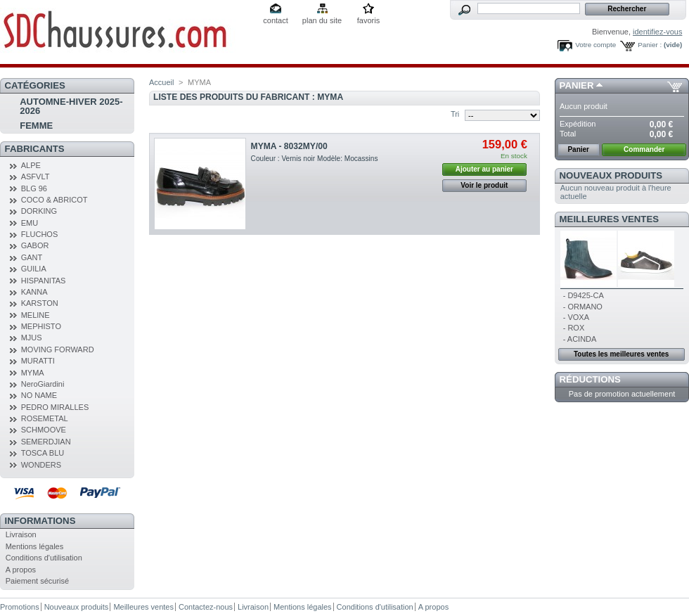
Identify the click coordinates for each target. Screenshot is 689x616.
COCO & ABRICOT (54, 200)
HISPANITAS (44, 281)
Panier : (650, 45)
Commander (644, 149)
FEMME (36, 126)
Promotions (20, 607)
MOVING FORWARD (58, 349)
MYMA (33, 373)
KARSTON (40, 303)
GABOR (35, 245)
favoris (368, 20)
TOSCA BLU (43, 453)
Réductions (590, 379)
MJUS (32, 338)
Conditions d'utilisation (44, 558)
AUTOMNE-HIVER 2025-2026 (71, 106)
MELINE (36, 315)
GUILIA (34, 269)
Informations (40, 521)
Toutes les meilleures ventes (621, 354)
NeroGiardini (43, 384)
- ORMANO (583, 307)
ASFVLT (36, 177)
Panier (577, 85)
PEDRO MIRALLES (55, 407)
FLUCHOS (40, 234)
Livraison (21, 534)
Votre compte (595, 45)
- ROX (574, 328)
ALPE (31, 165)
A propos (21, 570)
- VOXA (576, 317)
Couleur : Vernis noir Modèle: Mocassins (315, 159)
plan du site (322, 20)
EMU (30, 223)
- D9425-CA (584, 295)
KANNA (34, 292)
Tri (455, 114)
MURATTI (38, 361)
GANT (32, 257)
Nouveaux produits (611, 175)
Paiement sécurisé (38, 581)
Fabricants (35, 149)
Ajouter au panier (484, 169)
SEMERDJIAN (46, 442)
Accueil (161, 82)
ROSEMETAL (45, 418)
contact (275, 20)
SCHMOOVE (44, 430)
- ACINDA (580, 339)
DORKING (39, 211)
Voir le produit (484, 185)
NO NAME (39, 395)
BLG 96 (34, 188)
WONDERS (41, 465)
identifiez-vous (657, 32)
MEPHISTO (41, 326)
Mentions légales (35, 546)
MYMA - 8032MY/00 (289, 146)
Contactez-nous (206, 607)
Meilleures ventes (609, 219)
